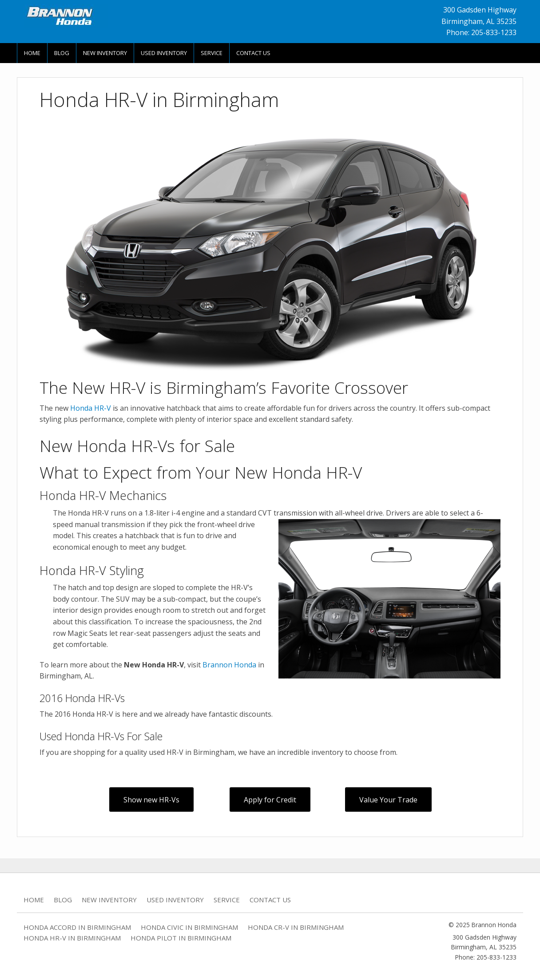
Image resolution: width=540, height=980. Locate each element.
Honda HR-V (91, 408)
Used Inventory (164, 53)
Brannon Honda (229, 665)
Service (212, 53)
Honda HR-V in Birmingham (72, 938)
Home (32, 53)
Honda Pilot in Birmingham (181, 938)
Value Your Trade (388, 800)
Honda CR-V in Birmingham (296, 927)
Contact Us (253, 53)
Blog (62, 53)
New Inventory (105, 53)
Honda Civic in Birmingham (189, 927)
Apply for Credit (270, 800)
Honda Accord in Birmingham (77, 927)
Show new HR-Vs (151, 800)
